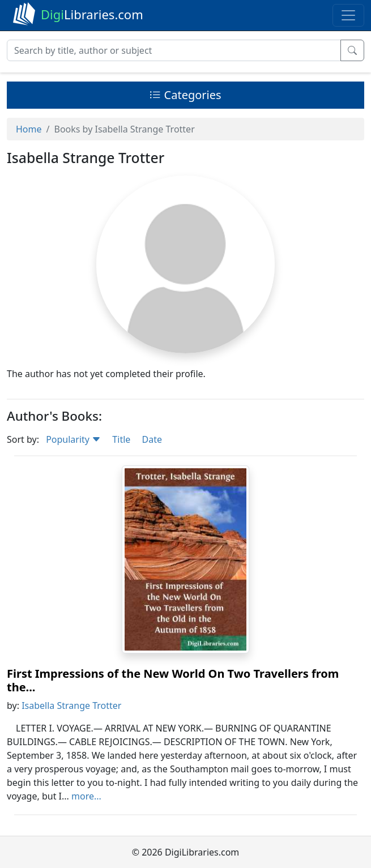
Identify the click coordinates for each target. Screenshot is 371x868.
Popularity (73, 439)
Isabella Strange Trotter (71, 705)
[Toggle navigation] (348, 15)
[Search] (174, 50)
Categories (185, 95)
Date (152, 439)
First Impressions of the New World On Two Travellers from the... (173, 680)
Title (121, 439)
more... (86, 796)
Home (29, 129)
